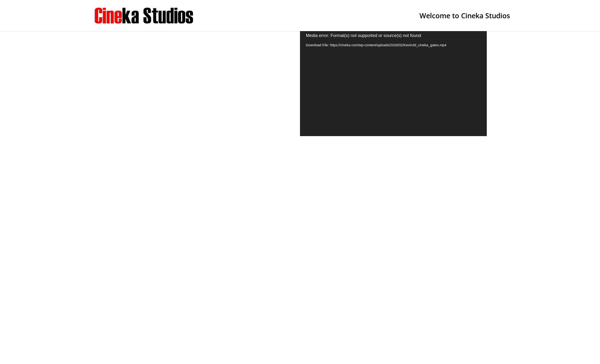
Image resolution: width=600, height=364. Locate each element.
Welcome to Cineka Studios (465, 17)
